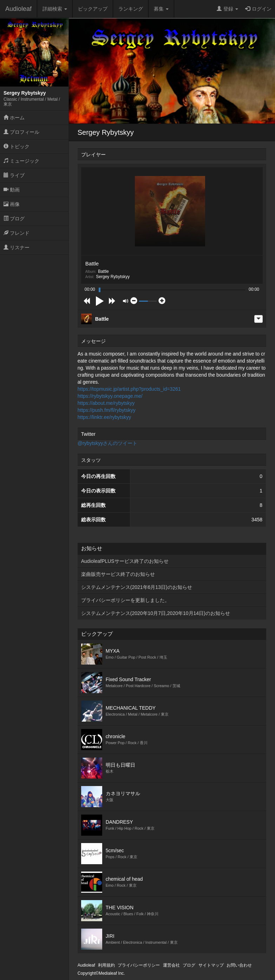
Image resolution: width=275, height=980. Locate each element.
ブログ (14, 219)
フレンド (17, 233)
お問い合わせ (239, 965)
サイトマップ (211, 965)
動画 (12, 190)
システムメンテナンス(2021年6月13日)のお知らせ (137, 587)
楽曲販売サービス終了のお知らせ (118, 574)
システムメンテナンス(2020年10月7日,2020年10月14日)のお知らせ (156, 613)
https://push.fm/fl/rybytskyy (107, 410)
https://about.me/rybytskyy (106, 403)
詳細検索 (55, 9)
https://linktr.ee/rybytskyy (104, 417)
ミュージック (21, 161)
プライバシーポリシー (139, 965)
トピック (17, 146)
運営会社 (171, 965)
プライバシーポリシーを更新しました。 (125, 600)
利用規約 (106, 965)
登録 (227, 9)
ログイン (258, 9)
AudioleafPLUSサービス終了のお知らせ (125, 561)
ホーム (14, 118)
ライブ (14, 175)
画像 (12, 204)
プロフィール (21, 132)
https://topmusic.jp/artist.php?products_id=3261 (129, 389)
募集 (161, 9)
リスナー (17, 247)
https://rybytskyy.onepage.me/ (110, 396)
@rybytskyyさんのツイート (108, 443)
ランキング (131, 9)
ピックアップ (93, 9)
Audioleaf (18, 9)
